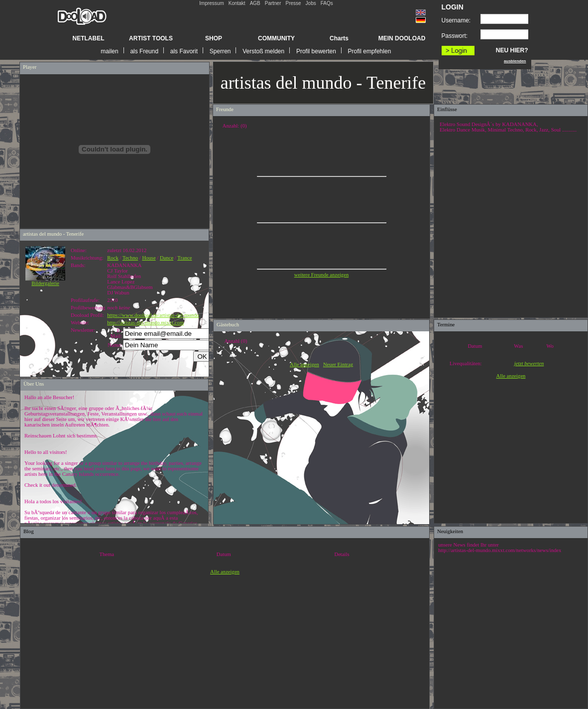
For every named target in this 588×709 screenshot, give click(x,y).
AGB (255, 3)
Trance (184, 258)
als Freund (144, 51)
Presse (293, 3)
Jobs (311, 3)
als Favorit (184, 51)
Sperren (220, 51)
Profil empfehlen (370, 51)
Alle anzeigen (304, 364)
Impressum (211, 3)
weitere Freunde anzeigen (321, 275)
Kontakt (237, 3)
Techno (130, 258)
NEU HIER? (512, 50)
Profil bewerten (316, 51)
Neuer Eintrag (338, 364)
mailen (109, 51)
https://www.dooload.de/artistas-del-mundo (153, 315)
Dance (167, 258)
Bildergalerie (45, 281)
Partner (273, 3)
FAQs (327, 3)
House (149, 258)
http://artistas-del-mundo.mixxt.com (145, 323)
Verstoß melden (263, 51)
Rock (113, 258)
